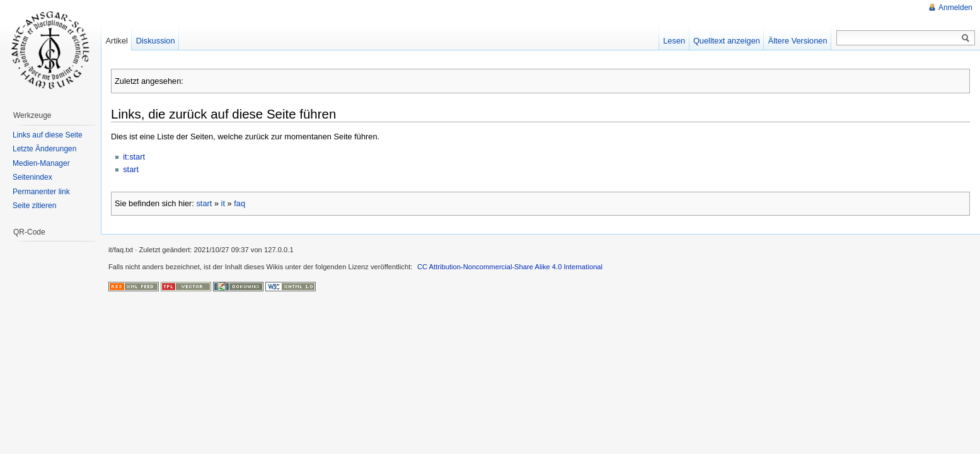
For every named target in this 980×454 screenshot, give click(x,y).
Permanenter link (41, 192)
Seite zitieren (34, 206)
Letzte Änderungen (44, 149)
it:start (134, 157)
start (131, 169)
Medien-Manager (41, 163)
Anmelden (955, 8)
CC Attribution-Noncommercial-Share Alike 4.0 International (510, 267)
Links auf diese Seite (48, 135)
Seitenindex (32, 177)
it (223, 203)
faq (239, 203)
